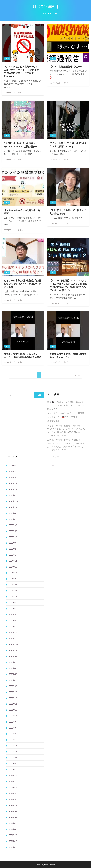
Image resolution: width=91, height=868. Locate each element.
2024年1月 (13, 627)
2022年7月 (13, 734)
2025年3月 (13, 543)
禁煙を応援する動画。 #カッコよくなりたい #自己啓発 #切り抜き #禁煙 (23, 356)
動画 (7, 59)
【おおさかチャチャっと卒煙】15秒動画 (22, 212)
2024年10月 (14, 573)
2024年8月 (13, 585)
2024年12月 (14, 561)
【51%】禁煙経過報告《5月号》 (66, 67)
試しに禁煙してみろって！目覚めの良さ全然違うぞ (68, 212)
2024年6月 (13, 597)
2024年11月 (14, 567)
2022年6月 (13, 740)
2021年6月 (13, 811)
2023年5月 (13, 674)
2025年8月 (13, 513)
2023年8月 (13, 656)
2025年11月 (14, 501)
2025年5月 (13, 531)
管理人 (20, 93)
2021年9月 (13, 793)
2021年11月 (14, 781)
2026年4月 (13, 471)
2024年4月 (13, 609)
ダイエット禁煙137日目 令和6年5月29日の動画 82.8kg (68, 145)
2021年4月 (13, 823)
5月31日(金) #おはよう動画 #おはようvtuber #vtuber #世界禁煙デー (22, 145)
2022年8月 (13, 728)
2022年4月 (13, 752)
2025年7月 (13, 519)
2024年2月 (13, 621)
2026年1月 (13, 489)
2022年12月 (14, 704)
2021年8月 (13, 799)
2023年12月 (14, 632)
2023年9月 (13, 650)
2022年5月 (13, 746)
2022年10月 (14, 716)
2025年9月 (13, 507)
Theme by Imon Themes (46, 865)
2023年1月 (13, 698)
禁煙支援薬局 (53, 421)
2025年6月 (13, 525)
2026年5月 (13, 466)
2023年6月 (13, 668)
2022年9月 (13, 722)
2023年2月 (13, 692)
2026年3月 (13, 477)
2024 (49, 13)
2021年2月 (13, 835)
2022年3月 (13, 758)
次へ (77, 375)
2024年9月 (13, 579)
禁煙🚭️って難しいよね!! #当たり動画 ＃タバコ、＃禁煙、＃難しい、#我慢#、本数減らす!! (66, 405)
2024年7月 (13, 591)
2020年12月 (14, 847)
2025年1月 (13, 555)
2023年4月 (13, 680)
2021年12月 (14, 775)
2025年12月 (14, 495)
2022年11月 (14, 710)
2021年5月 (13, 817)
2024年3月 (13, 614)
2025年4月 (13, 537)
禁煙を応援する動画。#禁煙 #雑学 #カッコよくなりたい (68, 356)
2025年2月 (13, 549)
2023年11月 (14, 638)
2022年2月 (13, 764)
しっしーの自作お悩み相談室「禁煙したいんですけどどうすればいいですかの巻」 (22, 284)
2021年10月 (14, 788)
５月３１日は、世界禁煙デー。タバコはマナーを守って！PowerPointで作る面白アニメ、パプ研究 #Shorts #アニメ (22, 71)
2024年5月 (13, 603)
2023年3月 (13, 686)
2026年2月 (13, 483)
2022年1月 (13, 770)
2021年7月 (13, 805)
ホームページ (39, 13)
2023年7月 (13, 662)
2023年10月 (14, 644)
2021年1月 (13, 841)
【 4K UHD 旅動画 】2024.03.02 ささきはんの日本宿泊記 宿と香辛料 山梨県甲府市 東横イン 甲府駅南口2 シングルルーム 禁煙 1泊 (68, 285)
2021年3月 (13, 829)
